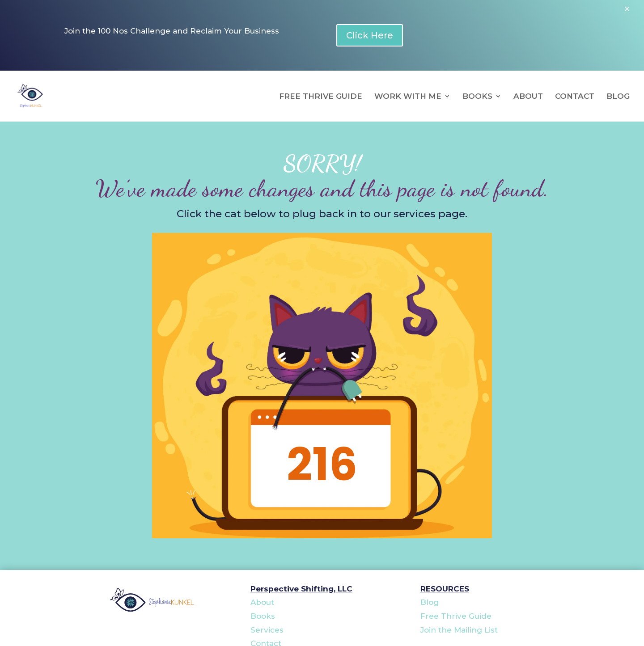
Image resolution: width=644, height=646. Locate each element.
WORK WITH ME (408, 97)
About (262, 602)
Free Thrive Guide (456, 616)
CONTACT (575, 97)
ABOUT (528, 97)
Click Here (370, 35)
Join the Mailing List (459, 630)
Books (263, 616)
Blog (430, 602)
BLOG (618, 97)
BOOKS (477, 97)
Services (267, 630)
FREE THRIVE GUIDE (321, 97)
